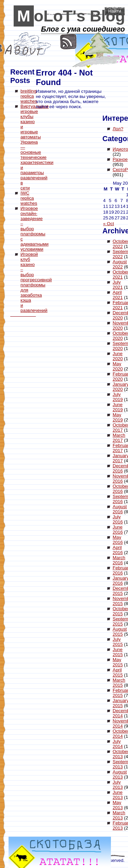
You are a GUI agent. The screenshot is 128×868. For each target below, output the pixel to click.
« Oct (109, 224)
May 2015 (118, 662)
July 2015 (118, 642)
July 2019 (118, 397)
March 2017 (119, 438)
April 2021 (118, 295)
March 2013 (119, 815)
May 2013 (118, 805)
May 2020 (118, 366)
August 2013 (120, 774)
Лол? (118, 129)
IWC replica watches (29, 198)
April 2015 (118, 672)
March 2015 (119, 683)
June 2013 (118, 795)
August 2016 (120, 509)
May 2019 (118, 417)
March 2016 (119, 560)
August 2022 (120, 264)
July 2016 (118, 519)
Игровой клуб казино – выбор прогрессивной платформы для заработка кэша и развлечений (36, 282)
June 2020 (118, 356)
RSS (68, 42)
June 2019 (118, 407)
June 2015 (118, 652)
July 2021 (118, 285)
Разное (120, 159)
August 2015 (120, 632)
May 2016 (118, 540)
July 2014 (118, 744)
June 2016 (118, 530)
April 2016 (118, 550)
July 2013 (118, 785)
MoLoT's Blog (71, 16)
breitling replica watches (29, 96)
